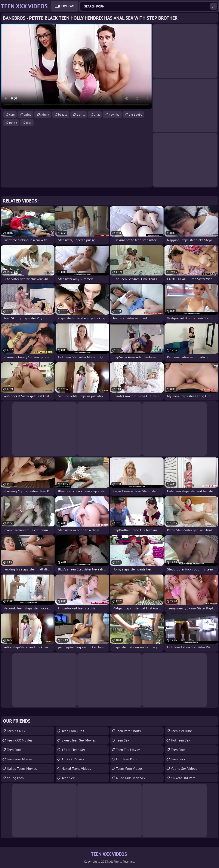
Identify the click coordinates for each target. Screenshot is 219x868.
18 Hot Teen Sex (74, 750)
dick (29, 123)
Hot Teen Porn (126, 759)
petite (13, 123)
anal (97, 115)
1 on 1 (81, 115)
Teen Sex (123, 740)
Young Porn (15, 778)
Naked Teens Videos (76, 768)
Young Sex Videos (184, 768)
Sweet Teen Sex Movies (79, 740)
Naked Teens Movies (22, 768)
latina (27, 115)
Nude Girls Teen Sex (131, 778)
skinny (45, 115)
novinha (114, 115)
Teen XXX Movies (20, 740)
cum (12, 115)
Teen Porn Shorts (128, 731)
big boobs (135, 115)
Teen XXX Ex (16, 731)
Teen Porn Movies (20, 759)
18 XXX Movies (73, 759)
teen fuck (178, 759)
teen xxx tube (181, 731)
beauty (63, 115)
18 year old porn (183, 778)
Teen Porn (14, 750)
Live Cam (68, 6)
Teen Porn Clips (73, 731)
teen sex (68, 778)
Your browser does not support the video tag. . (77, 66)
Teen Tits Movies (128, 750)
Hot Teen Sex (181, 740)
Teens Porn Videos (129, 768)
